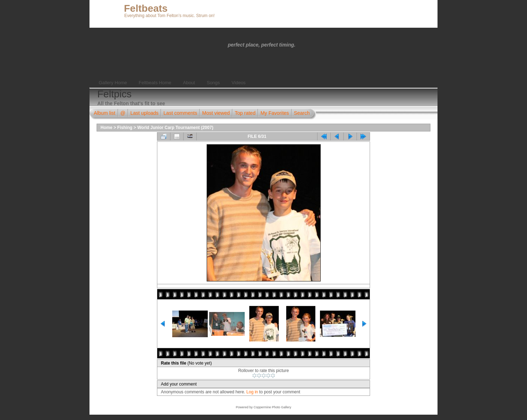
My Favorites (275, 113)
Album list (105, 113)
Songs (213, 83)
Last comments (180, 113)
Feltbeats (146, 8)
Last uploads (144, 113)
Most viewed (216, 113)
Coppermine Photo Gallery (272, 407)
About (189, 83)
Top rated (245, 113)
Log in (252, 392)
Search (302, 113)
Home (106, 128)
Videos (239, 83)
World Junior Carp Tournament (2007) (175, 128)
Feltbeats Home (155, 83)
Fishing (125, 128)
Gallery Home (113, 83)
